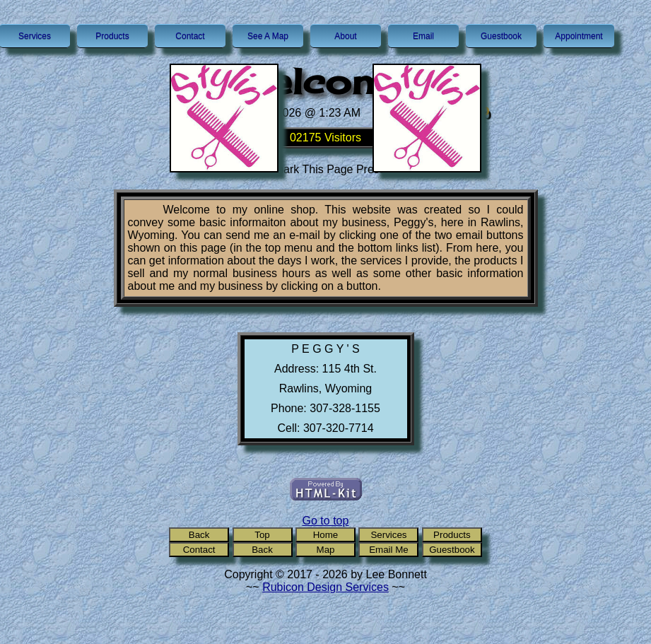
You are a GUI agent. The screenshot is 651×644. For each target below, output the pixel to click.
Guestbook (501, 36)
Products (112, 36)
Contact (190, 36)
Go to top (326, 521)
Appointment (579, 36)
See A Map (268, 36)
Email (423, 36)
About (345, 36)
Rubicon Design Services (325, 587)
